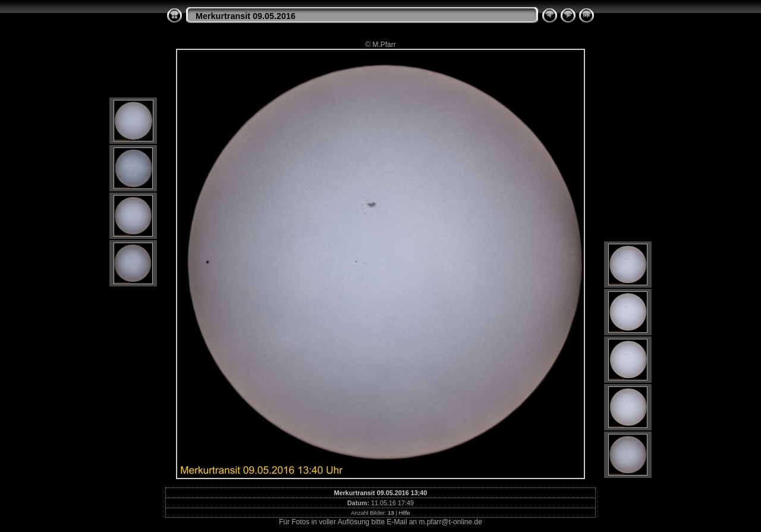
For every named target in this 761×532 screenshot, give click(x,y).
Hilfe (405, 513)
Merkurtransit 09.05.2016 (246, 16)
